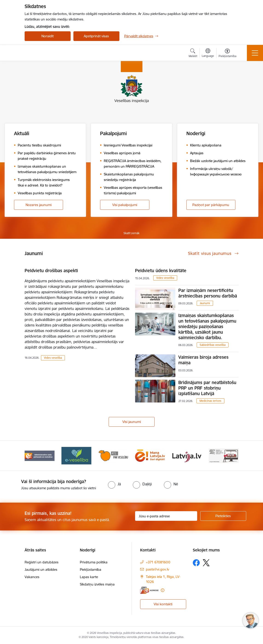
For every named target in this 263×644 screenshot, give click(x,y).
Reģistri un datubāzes (42, 562)
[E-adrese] (149, 590)
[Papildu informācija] (163, 590)
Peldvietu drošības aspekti (51, 271)
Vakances (32, 577)
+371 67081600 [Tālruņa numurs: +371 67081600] (158, 562)
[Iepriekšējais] (32, 456)
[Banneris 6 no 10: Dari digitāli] (150, 455)
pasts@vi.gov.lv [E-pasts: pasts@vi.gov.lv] (158, 569)
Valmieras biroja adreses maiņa (203, 360)
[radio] (114, 484)
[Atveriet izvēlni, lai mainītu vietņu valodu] (208, 53)
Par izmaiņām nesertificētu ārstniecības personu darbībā (208, 293)
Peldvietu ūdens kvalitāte (161, 271)
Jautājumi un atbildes (41, 570)
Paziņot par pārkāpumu (211, 205)
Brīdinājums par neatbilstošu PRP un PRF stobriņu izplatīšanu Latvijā (207, 388)
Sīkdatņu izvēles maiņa (97, 584)
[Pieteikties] (223, 516)
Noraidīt (48, 36)
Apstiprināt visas (96, 36)
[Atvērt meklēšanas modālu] (193, 54)
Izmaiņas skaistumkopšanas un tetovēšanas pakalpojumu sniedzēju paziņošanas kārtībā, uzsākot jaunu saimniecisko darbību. (207, 326)
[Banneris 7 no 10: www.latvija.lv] (187, 455)
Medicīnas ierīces (210, 401)
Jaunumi (205, 303)
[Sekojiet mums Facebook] (196, 563)
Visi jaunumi (132, 422)
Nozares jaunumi (39, 205)
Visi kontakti (163, 604)
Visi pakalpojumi (125, 205)
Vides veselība (53, 358)
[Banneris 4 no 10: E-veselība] (76, 455)
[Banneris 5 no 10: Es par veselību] (113, 455)
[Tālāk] (231, 456)
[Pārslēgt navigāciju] (255, 53)
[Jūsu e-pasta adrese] (166, 516)
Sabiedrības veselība (213, 345)
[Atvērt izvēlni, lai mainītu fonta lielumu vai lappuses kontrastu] (227, 54)
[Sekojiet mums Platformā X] (206, 563)
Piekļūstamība (91, 570)
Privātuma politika (94, 562)
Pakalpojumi (113, 133)
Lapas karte (89, 577)
